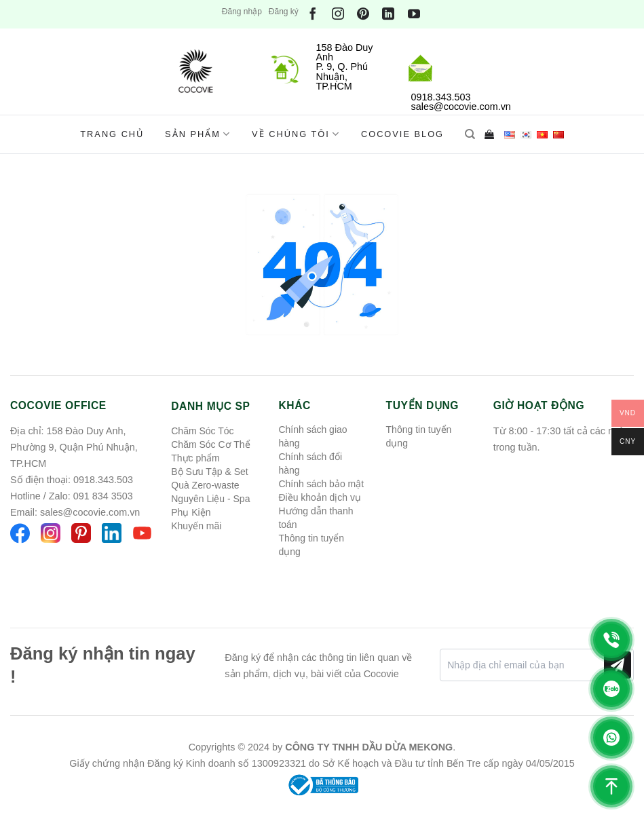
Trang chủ (112, 134)
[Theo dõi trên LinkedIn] (388, 14)
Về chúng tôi (296, 134)
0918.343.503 (103, 480)
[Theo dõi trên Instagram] (338, 14)
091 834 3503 (103, 496)
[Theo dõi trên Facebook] (313, 14)
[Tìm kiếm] (470, 134)
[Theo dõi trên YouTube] (414, 14)
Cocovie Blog (402, 134)
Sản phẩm (198, 134)
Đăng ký (284, 12)
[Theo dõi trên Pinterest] (363, 14)
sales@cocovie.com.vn (90, 512)
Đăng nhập (242, 12)
